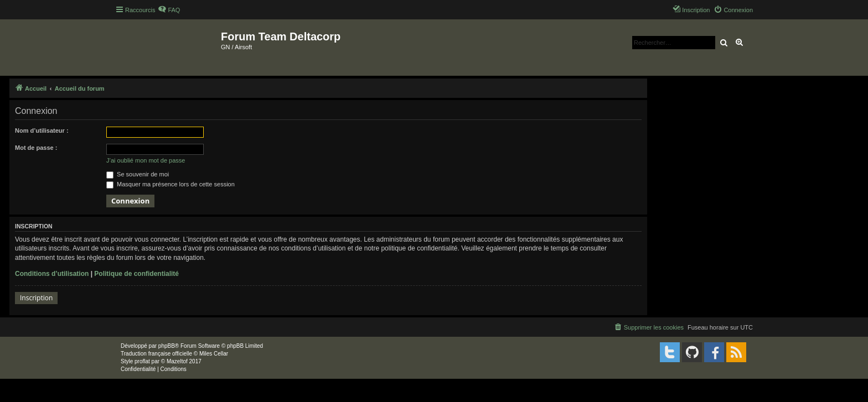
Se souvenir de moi (138, 174)
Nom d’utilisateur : (42, 130)
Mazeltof (177, 361)
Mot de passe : (36, 148)
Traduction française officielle (156, 354)
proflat (142, 361)
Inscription (36, 298)
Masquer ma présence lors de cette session (170, 184)
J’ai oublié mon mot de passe (146, 160)
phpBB (167, 346)
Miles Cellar (214, 354)
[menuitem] (169, 10)
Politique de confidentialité (136, 274)
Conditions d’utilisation (52, 274)
